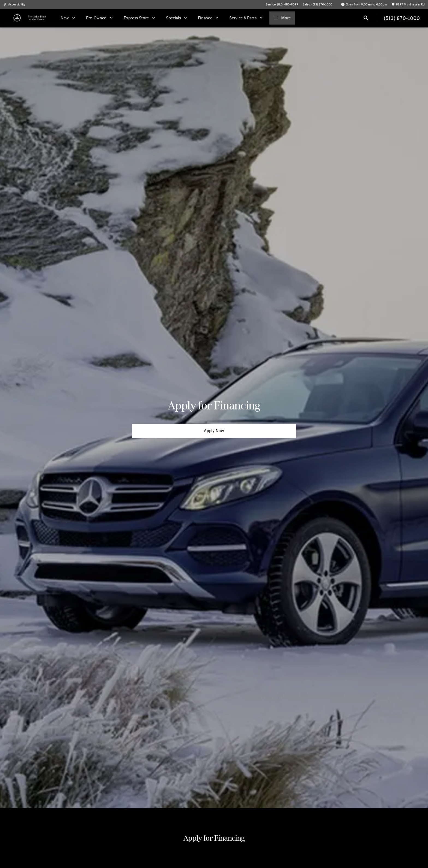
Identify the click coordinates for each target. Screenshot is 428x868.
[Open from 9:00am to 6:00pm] (364, 4)
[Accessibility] (14, 4)
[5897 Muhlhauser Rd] (408, 4)
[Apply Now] (214, 431)
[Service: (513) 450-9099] (282, 4)
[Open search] (366, 18)
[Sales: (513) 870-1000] (317, 4)
